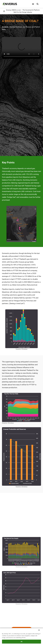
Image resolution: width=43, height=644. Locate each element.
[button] (38, 4)
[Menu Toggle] (33, 4)
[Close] (39, 630)
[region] (21, 636)
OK (21, 642)
